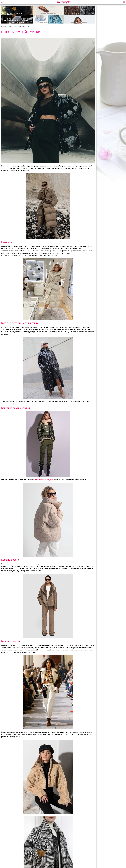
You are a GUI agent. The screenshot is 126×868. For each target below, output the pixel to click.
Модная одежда (24, 27)
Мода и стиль (13, 27)
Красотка (4, 27)
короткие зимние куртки (44, 480)
